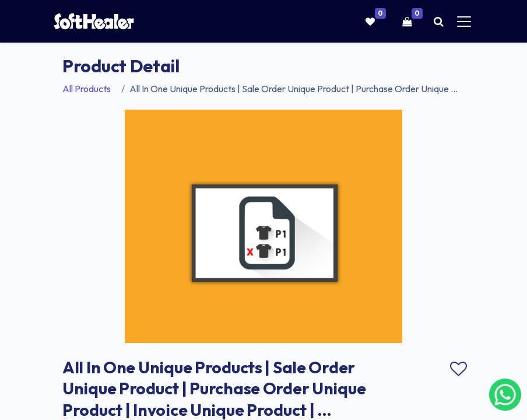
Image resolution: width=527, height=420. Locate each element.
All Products (87, 89)
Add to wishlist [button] (458, 369)
